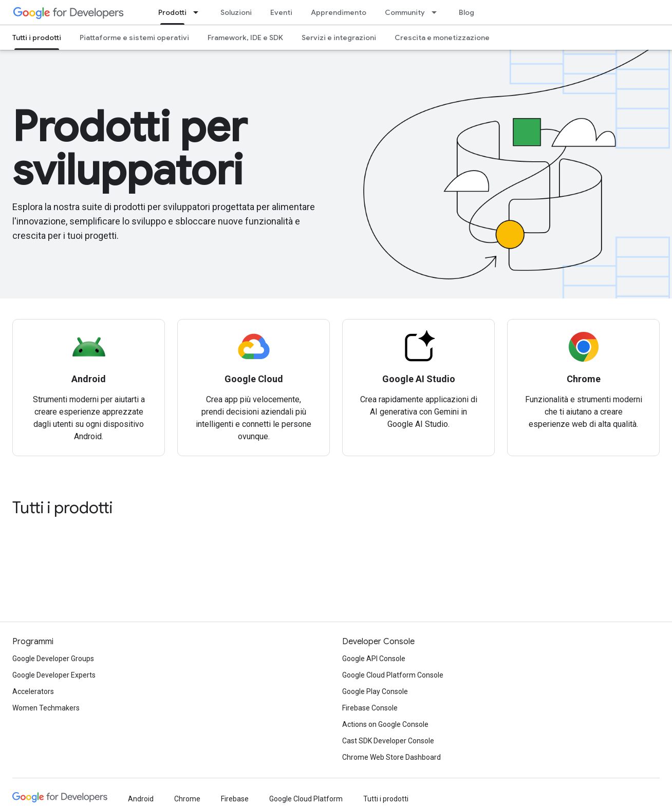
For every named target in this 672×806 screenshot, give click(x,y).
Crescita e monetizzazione (442, 38)
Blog (466, 12)
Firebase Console (370, 708)
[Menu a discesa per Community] (437, 12)
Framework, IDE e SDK (245, 38)
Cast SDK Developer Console (388, 741)
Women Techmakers (46, 708)
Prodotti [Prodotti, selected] (172, 12)
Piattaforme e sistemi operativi (134, 38)
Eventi (281, 12)
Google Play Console (375, 691)
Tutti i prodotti (62, 508)
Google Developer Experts (54, 675)
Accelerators (33, 691)
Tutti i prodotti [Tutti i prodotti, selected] (37, 38)
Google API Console (374, 659)
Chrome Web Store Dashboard (391, 757)
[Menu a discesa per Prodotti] (199, 12)
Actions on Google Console (385, 724)
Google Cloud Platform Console (393, 675)
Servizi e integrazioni (339, 38)
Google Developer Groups (53, 659)
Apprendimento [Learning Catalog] (339, 12)
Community (405, 12)
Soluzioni (236, 12)
